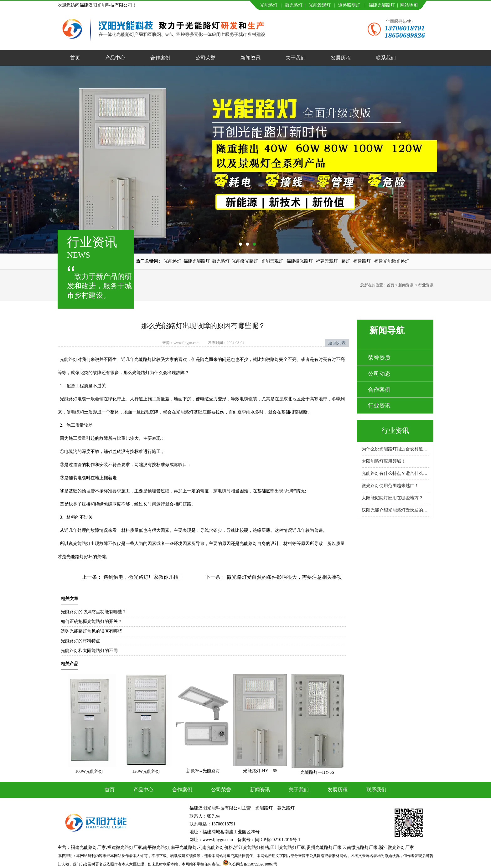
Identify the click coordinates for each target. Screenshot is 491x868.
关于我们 (296, 58)
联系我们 (386, 58)
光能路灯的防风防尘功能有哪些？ (94, 612)
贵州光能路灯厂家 (324, 847)
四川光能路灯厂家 (288, 847)
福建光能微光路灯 (392, 261)
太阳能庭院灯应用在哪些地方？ (392, 498)
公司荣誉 (205, 58)
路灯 (346, 261)
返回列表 (337, 343)
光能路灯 (269, 5)
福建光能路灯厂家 (88, 847)
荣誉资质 (379, 358)
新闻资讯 (251, 58)
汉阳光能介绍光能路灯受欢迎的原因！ (395, 510)
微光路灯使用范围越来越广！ (390, 486)
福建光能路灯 (382, 5)
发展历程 (341, 58)
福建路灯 (362, 261)
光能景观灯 (320, 5)
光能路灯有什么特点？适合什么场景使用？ (395, 473)
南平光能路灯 (184, 847)
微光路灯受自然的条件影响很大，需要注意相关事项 (284, 577)
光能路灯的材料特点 (80, 641)
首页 (75, 58)
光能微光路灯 (245, 261)
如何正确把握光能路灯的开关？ (91, 621)
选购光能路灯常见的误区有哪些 (91, 631)
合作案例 (160, 58)
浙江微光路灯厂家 (396, 847)
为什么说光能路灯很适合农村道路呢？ (395, 449)
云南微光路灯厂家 (360, 847)
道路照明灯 (349, 5)
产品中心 (115, 58)
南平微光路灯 (156, 847)
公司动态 (379, 374)
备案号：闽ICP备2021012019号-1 (269, 840)
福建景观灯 (327, 261)
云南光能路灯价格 (215, 847)
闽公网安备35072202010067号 (253, 864)
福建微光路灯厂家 (125, 847)
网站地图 (409, 5)
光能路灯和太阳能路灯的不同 (89, 651)
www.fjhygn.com (186, 343)
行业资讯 (379, 406)
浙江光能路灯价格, (252, 847)
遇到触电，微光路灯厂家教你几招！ (143, 577)
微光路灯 (294, 5)
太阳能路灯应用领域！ (384, 461)
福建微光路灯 (300, 261)
